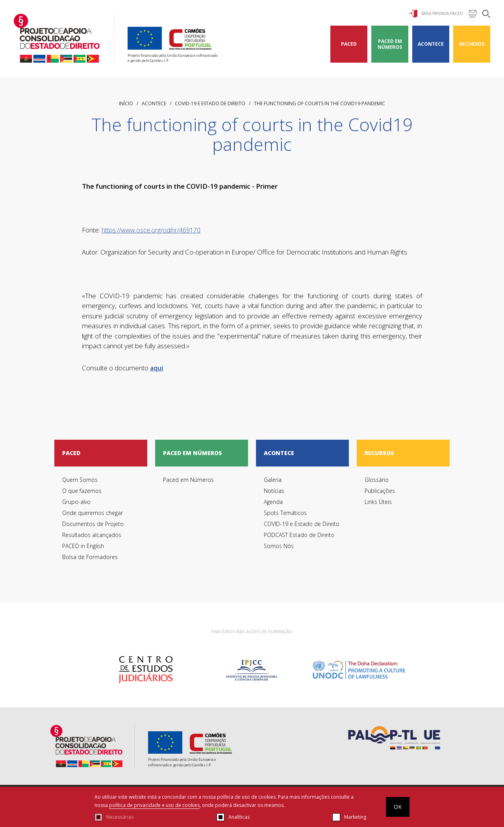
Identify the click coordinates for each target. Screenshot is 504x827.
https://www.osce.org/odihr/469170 (151, 230)
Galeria (273, 480)
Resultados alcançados (92, 535)
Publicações (380, 491)
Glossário (377, 480)
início (126, 103)
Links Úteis (378, 502)
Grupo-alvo (76, 502)
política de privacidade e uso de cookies (154, 805)
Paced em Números (390, 44)
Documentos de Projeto (93, 524)
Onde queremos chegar (93, 513)
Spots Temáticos (285, 513)
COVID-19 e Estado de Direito (210, 103)
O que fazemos (82, 491)
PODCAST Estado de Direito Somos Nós (299, 540)
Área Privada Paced (436, 14)
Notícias (274, 491)
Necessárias (120, 817)
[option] (145, 670)
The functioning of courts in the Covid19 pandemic (320, 103)
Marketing (355, 817)
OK (398, 807)
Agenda (273, 502)
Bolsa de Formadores (90, 557)
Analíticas (239, 817)
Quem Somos (80, 480)
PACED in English (83, 546)
